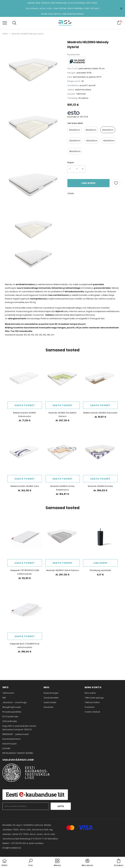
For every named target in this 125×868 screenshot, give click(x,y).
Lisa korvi (88, 183)
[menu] (5, 23)
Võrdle (71, 193)
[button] (31, 863)
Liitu (61, 806)
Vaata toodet (25, 405)
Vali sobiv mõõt (75, 123)
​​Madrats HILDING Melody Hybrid (28, 34)
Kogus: (71, 162)
